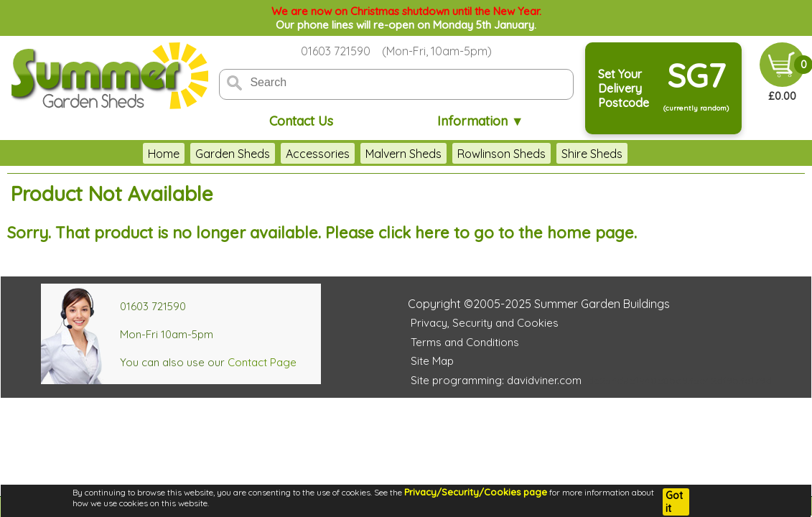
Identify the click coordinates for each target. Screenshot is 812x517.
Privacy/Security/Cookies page (476, 492)
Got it (674, 502)
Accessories (318, 154)
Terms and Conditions (465, 342)
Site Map (432, 361)
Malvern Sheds (403, 154)
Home (164, 154)
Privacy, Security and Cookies (485, 323)
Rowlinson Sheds (501, 154)
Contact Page (262, 362)
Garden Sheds (233, 154)
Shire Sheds (592, 154)
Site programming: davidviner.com (496, 380)
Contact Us (301, 121)
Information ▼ (481, 121)
